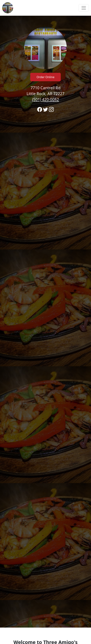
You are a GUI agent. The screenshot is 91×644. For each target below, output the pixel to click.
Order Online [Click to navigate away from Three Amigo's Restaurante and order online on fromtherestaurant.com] (46, 77)
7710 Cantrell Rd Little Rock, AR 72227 (46, 94)
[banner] (45, 322)
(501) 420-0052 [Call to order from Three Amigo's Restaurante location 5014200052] (45, 99)
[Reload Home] (8, 8)
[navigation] (45, 8)
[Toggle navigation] (84, 8)
